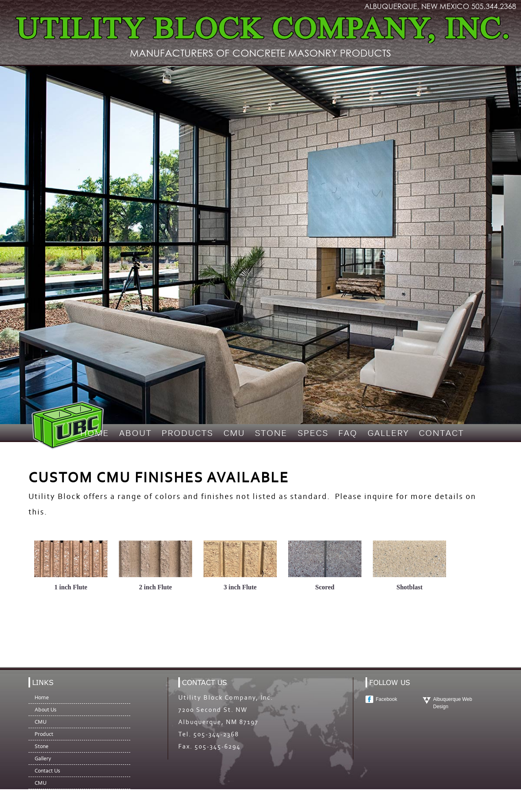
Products (187, 434)
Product (44, 734)
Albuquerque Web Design (453, 703)
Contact (441, 434)
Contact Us (47, 771)
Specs (313, 434)
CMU (234, 434)
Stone (271, 434)
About (136, 434)
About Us (46, 710)
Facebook (386, 699)
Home (95, 434)
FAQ (348, 434)
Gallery (388, 434)
